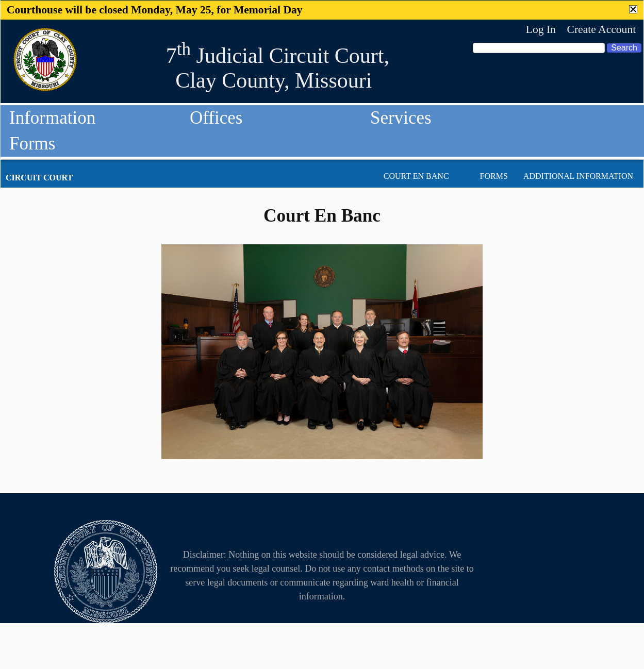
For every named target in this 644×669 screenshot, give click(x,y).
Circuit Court (39, 178)
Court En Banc (416, 176)
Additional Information (578, 176)
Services (401, 118)
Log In (541, 29)
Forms (32, 144)
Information (52, 118)
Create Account (601, 29)
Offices (216, 118)
